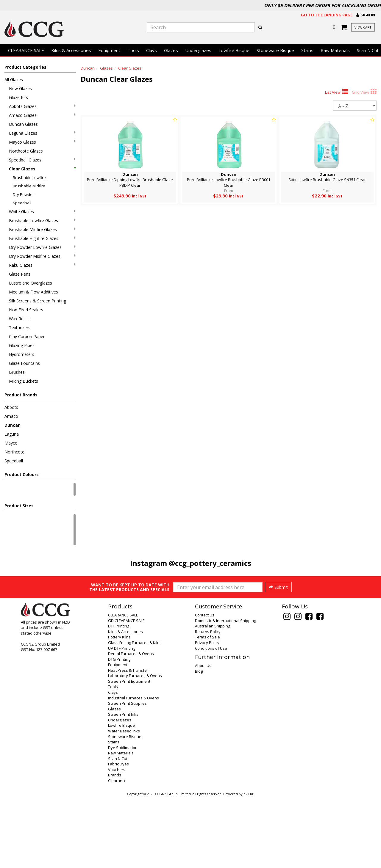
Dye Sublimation (123, 818)
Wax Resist (19, 319)
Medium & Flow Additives (33, 292)
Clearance (117, 851)
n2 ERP (249, 864)
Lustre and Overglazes (31, 283)
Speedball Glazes (42, 160)
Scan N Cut (118, 829)
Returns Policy (208, 702)
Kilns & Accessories (71, 50)
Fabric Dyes (118, 834)
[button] (366, 15)
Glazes (171, 50)
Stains (307, 50)
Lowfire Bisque (234, 50)
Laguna (12, 434)
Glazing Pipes (22, 345)
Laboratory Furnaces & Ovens (135, 746)
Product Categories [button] (25, 67)
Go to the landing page (327, 15)
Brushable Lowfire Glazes (42, 220)
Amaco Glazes (42, 115)
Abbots (11, 407)
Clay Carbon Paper (27, 336)
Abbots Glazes (42, 106)
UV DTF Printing (122, 718)
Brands (115, 845)
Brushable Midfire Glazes (42, 229)
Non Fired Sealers (26, 310)
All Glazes (14, 80)
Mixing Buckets (24, 381)
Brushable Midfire (29, 186)
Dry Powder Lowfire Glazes (42, 247)
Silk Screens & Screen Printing (38, 301)
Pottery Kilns (119, 707)
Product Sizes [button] (19, 506)
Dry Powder (23, 194)
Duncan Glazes (23, 124)
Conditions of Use (211, 718)
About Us (203, 736)
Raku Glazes (42, 265)
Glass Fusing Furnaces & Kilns (135, 713)
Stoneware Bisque (275, 50)
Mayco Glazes (42, 142)
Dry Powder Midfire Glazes (42, 256)
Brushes (17, 372)
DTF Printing (119, 696)
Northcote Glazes (26, 151)
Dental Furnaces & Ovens (131, 724)
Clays (152, 50)
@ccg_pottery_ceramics (210, 563)
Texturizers (20, 328)
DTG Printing (119, 729)
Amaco (11, 416)
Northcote (14, 452)
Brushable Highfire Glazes (42, 238)
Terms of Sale (207, 707)
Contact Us (205, 685)
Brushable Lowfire (29, 178)
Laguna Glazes (42, 133)
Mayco (11, 443)
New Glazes (20, 88)
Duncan (13, 425)
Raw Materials (335, 50)
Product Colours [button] (22, 474)
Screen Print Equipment (129, 751)
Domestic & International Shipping (225, 691)
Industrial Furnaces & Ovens (133, 768)
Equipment (109, 50)
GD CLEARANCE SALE (126, 691)
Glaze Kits (18, 97)
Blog (199, 741)
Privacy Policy (207, 713)
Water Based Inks (124, 801)
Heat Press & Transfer (128, 740)
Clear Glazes (42, 169)
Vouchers (117, 840)
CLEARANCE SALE (26, 50)
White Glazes (42, 212)
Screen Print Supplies (127, 773)
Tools (133, 50)
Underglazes (198, 50)
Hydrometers (22, 354)
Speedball (22, 203)
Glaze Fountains (24, 363)
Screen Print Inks (123, 784)
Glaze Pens (20, 274)
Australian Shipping (213, 696)
